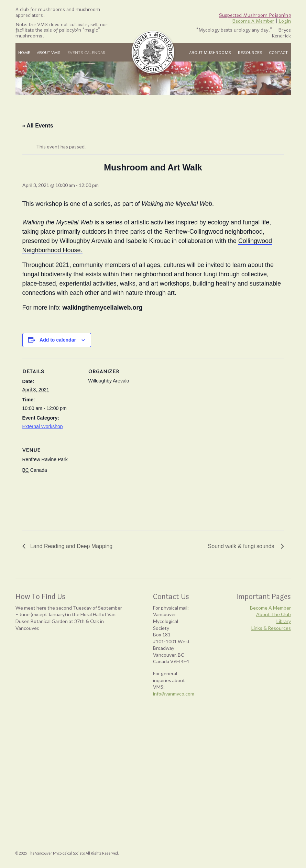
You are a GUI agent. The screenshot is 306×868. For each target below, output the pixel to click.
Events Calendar (86, 53)
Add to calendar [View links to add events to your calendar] (58, 340)
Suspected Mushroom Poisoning (255, 15)
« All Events (38, 126)
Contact (278, 53)
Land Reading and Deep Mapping (71, 546)
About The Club (274, 614)
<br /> (71, 705)
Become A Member (253, 21)
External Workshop (43, 426)
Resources (250, 53)
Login (285, 21)
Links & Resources (271, 628)
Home (24, 53)
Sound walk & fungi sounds (243, 546)
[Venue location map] (125, 484)
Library (284, 621)
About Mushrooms (210, 53)
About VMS (49, 53)
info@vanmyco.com (174, 694)
